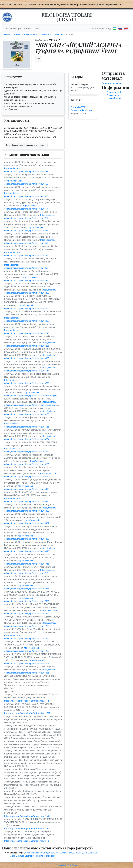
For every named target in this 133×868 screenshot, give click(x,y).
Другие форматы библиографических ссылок (25, 145)
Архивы (27, 28)
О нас (36, 28)
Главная (7, 34)
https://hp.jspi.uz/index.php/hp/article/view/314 (27, 701)
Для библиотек (114, 98)
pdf (39, 59)
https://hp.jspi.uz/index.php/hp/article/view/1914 (27, 828)
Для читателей (114, 92)
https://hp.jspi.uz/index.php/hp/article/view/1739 (27, 713)
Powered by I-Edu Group (66, 865)
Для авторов (113, 95)
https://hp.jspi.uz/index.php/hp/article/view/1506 (27, 816)
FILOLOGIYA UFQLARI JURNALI (67, 17)
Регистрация (98, 28)
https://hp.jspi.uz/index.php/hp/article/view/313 (27, 841)
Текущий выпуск (13, 28)
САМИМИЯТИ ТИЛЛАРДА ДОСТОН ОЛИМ (46, 853)
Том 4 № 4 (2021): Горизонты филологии (44, 34)
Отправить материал (112, 83)
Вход (108, 28)
